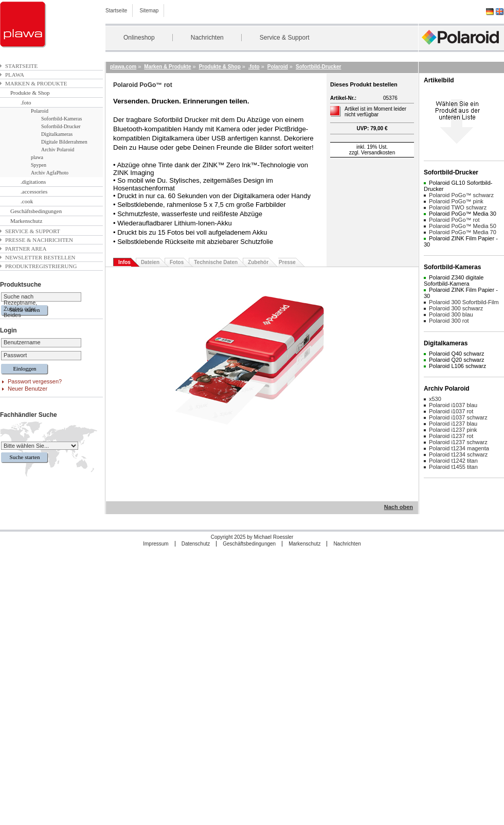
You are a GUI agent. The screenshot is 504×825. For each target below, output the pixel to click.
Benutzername (22, 342)
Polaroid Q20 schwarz (457, 360)
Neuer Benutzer (28, 389)
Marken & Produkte (36, 83)
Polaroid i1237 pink (453, 430)
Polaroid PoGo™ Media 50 (463, 226)
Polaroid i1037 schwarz (458, 417)
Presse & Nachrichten (39, 240)
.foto (26, 102)
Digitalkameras (57, 134)
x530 (435, 399)
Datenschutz (196, 544)
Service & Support (285, 38)
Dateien (150, 262)
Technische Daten (216, 262)
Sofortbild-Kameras (61, 119)
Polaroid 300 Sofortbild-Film (464, 302)
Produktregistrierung (41, 266)
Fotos (177, 262)
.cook (27, 201)
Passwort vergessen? (35, 381)
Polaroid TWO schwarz (458, 207)
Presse (287, 262)
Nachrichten (207, 38)
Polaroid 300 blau (451, 314)
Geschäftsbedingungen (36, 211)
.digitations (33, 182)
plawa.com (123, 67)
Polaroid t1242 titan (453, 461)
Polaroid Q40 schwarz (457, 354)
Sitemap (149, 11)
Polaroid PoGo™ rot (454, 220)
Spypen (39, 165)
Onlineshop (139, 38)
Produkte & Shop (30, 93)
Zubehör (258, 262)
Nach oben (399, 507)
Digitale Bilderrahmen (64, 142)
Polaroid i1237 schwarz (458, 442)
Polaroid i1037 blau (453, 405)
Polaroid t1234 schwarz (458, 454)
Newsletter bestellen (40, 257)
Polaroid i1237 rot (451, 436)
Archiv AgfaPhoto (50, 173)
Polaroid (40, 111)
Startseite (116, 11)
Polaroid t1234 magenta (459, 448)
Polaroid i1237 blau (453, 424)
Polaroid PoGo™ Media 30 (463, 214)
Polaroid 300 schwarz (456, 308)
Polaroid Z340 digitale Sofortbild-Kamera (454, 280)
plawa (15, 75)
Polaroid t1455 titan (453, 467)
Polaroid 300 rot (449, 321)
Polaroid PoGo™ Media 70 (463, 232)
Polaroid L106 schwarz (457, 366)
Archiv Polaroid (58, 150)
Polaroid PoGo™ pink (456, 201)
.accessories (34, 191)
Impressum (156, 544)
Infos (124, 262)
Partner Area (26, 249)
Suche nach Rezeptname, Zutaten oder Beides (20, 306)
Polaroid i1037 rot (451, 411)
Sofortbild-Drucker (61, 126)
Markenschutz (26, 221)
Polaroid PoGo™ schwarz (461, 195)
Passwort (15, 355)
